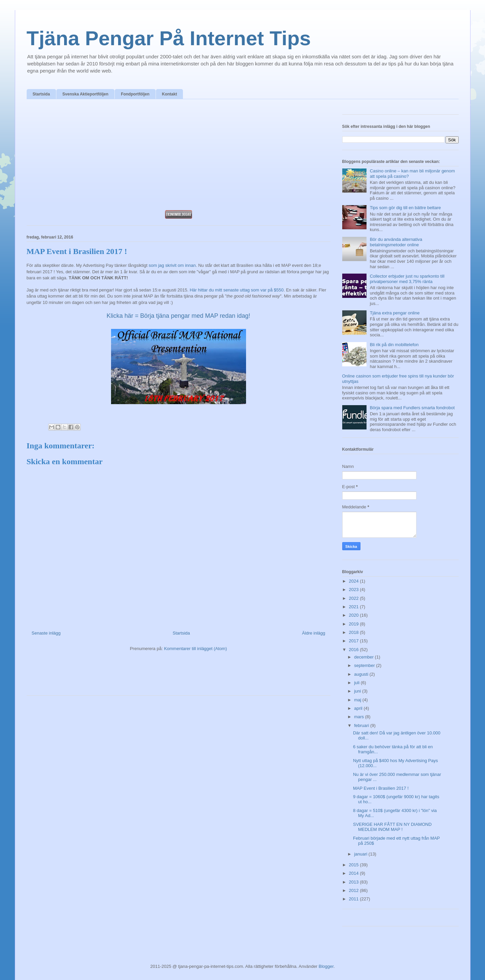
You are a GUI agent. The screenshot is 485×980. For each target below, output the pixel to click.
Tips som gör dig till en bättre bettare (406, 208)
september (365, 665)
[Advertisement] (179, 157)
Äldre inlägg (314, 633)
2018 (355, 632)
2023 (355, 590)
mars (360, 717)
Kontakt (170, 94)
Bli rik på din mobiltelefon (394, 345)
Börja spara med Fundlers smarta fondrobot (412, 408)
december (364, 657)
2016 (355, 650)
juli (357, 683)
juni (358, 691)
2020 (355, 615)
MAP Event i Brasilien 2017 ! (381, 788)
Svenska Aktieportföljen (85, 94)
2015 (355, 865)
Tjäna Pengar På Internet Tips (169, 38)
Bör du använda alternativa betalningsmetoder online (396, 242)
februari (362, 725)
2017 (355, 641)
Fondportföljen (135, 94)
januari (361, 854)
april (359, 708)
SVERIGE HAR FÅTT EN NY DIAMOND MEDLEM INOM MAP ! (392, 827)
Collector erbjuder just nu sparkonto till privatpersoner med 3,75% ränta (407, 279)
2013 (355, 882)
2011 (355, 899)
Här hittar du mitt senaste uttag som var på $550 (237, 290)
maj (358, 700)
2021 (355, 607)
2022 (355, 598)
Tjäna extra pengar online (395, 313)
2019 (355, 624)
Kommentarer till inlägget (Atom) (195, 649)
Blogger (326, 966)
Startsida (41, 94)
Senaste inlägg (46, 633)
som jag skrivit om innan (172, 265)
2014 (355, 873)
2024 (355, 581)
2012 (355, 890)
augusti (362, 674)
